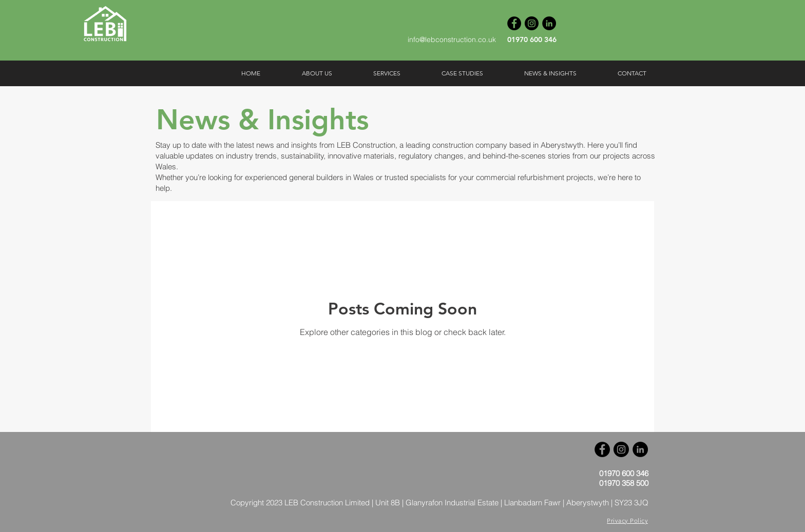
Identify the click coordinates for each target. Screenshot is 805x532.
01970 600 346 (532, 40)
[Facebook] (514, 23)
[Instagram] (532, 23)
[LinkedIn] (549, 23)
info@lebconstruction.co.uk (452, 40)
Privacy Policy (627, 520)
